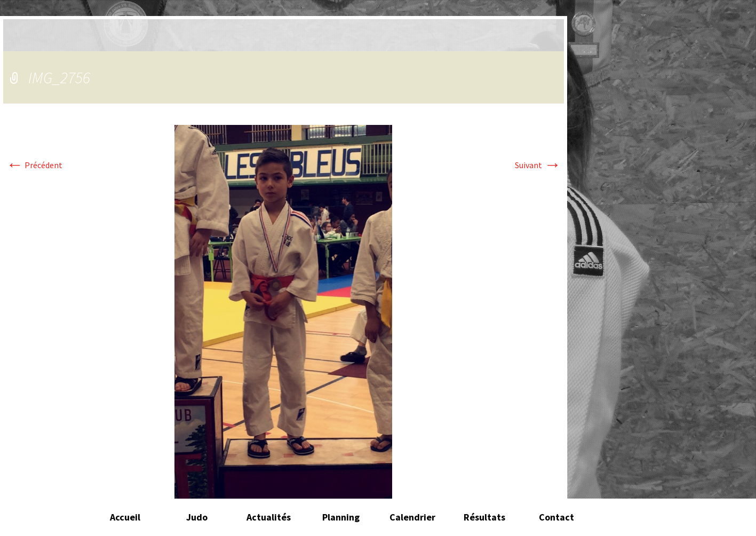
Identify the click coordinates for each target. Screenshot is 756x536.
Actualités (269, 517)
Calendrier (412, 517)
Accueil (125, 517)
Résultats (484, 517)
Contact (556, 517)
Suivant (538, 165)
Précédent (34, 165)
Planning (341, 517)
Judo (197, 517)
